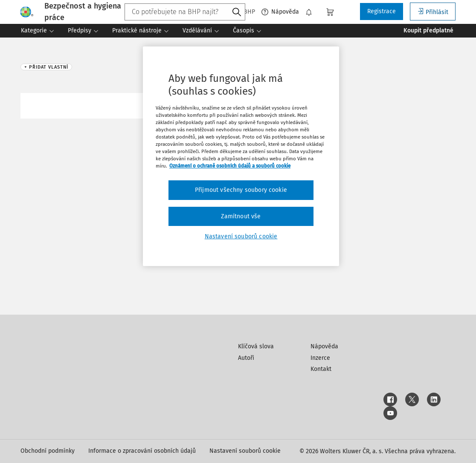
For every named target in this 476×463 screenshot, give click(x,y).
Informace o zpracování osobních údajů (142, 451)
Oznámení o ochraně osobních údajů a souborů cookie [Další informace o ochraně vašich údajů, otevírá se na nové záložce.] (230, 166)
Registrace (382, 11)
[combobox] (185, 12)
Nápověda (280, 12)
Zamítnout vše (241, 216)
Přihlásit (433, 12)
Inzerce (320, 358)
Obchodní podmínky (48, 451)
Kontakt (321, 369)
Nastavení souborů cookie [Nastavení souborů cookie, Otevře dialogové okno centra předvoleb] (241, 236)
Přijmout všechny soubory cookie (241, 190)
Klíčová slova (256, 346)
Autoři (246, 358)
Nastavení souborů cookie (245, 451)
